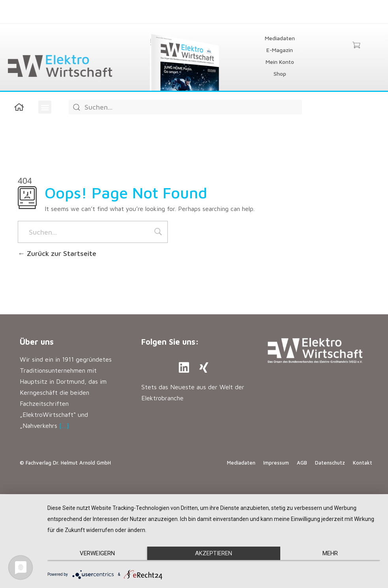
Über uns (37, 342)
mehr (330, 553)
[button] (45, 107)
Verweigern (97, 553)
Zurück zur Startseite (57, 253)
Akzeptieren (214, 553)
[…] (64, 426)
